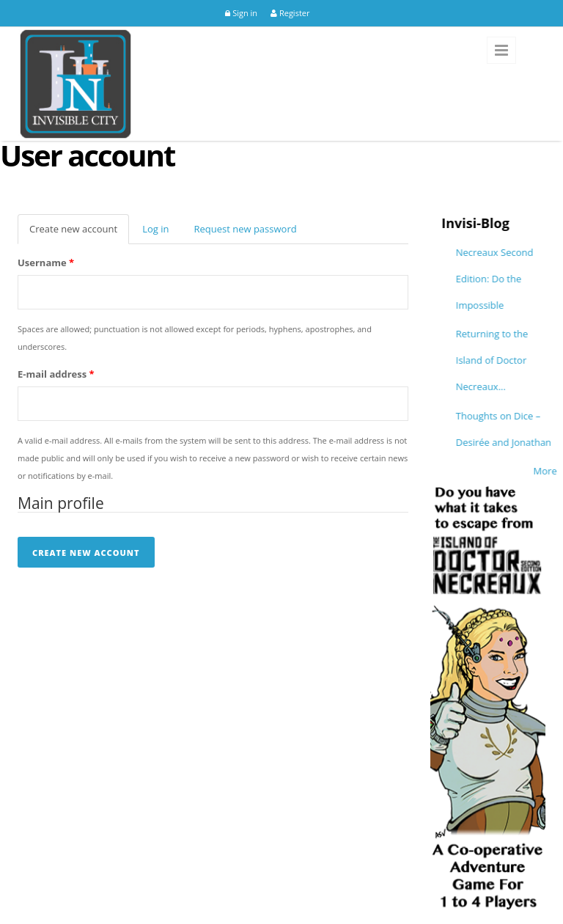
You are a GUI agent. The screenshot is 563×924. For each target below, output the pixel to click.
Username (46, 263)
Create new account (79, 233)
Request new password (245, 229)
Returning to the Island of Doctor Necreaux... (516, 360)
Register (290, 13)
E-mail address (56, 374)
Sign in (241, 13)
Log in (155, 229)
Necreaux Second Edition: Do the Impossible (519, 279)
